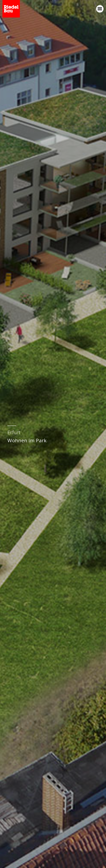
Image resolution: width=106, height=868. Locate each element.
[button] (100, 9)
